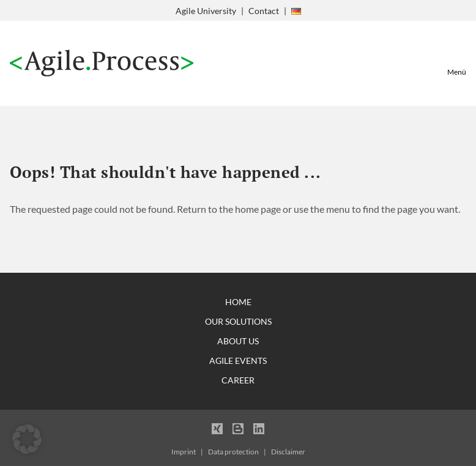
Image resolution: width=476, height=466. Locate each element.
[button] (27, 439)
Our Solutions (238, 321)
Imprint (184, 452)
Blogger (238, 428)
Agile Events (238, 361)
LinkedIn (259, 428)
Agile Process (102, 63)
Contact (264, 11)
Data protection (233, 452)
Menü (457, 72)
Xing (217, 428)
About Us (238, 341)
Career (238, 380)
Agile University (206, 11)
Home (238, 302)
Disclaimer (288, 452)
